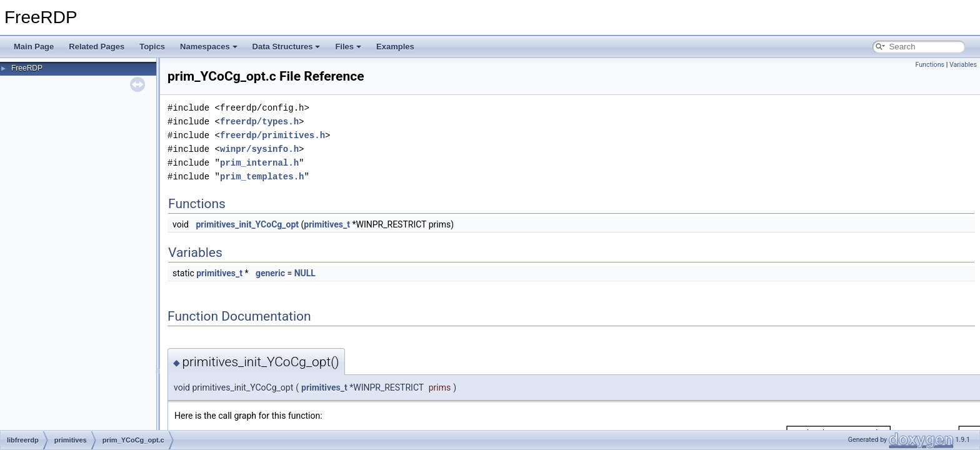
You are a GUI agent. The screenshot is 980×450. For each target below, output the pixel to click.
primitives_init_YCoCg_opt (247, 224)
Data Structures (287, 47)
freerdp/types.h (259, 122)
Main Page (34, 47)
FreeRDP (27, 68)
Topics (152, 47)
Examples (395, 47)
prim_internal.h (259, 163)
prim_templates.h (262, 177)
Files (348, 47)
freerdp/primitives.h (272, 135)
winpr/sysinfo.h (259, 149)
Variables (963, 65)
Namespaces (209, 47)
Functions (930, 65)
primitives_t (327, 224)
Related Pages (97, 47)
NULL (305, 273)
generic (270, 273)
